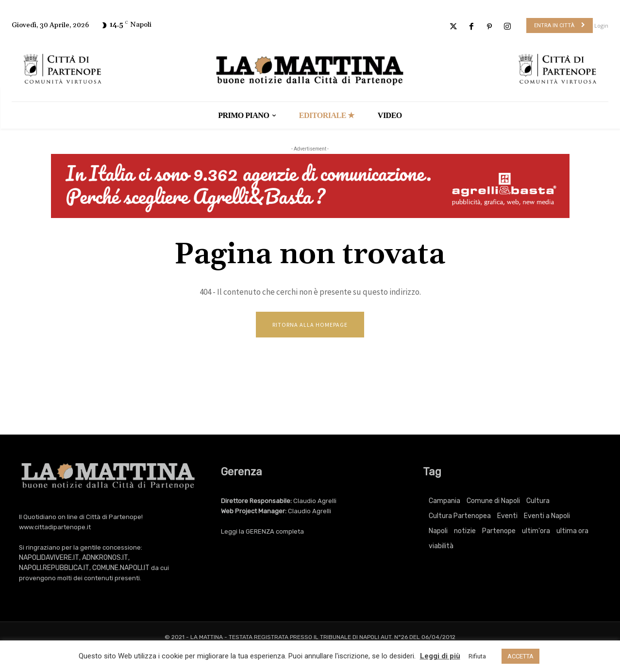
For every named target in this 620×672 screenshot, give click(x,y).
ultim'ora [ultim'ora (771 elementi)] (536, 532)
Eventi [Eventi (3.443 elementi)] (507, 517)
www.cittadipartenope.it (55, 528)
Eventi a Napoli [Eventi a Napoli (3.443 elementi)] (547, 517)
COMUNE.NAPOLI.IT (121, 569)
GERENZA (260, 532)
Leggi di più (440, 656)
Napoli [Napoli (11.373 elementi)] (438, 532)
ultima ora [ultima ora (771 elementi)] (572, 532)
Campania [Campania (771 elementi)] (444, 502)
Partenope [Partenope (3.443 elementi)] (499, 532)
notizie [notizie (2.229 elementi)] (465, 532)
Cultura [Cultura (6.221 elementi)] (538, 502)
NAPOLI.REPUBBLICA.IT (54, 569)
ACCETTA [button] (520, 656)
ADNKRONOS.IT (105, 559)
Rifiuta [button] (477, 656)
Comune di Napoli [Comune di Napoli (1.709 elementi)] (493, 502)
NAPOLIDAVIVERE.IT (49, 559)
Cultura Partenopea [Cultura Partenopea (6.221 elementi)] (460, 517)
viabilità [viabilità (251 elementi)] (441, 547)
